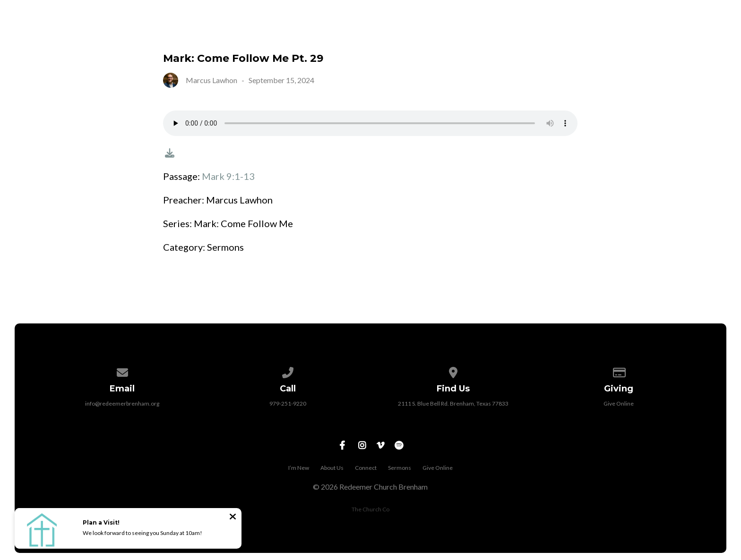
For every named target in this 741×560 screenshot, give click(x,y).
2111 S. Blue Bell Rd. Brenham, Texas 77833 (453, 403)
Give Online (692, 34)
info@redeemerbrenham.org (122, 403)
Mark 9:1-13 (228, 176)
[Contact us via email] (122, 371)
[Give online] (619, 371)
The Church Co (370, 509)
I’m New (431, 34)
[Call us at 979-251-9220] (288, 371)
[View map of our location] (453, 371)
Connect (559, 34)
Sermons (622, 34)
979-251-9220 (288, 403)
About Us (493, 34)
